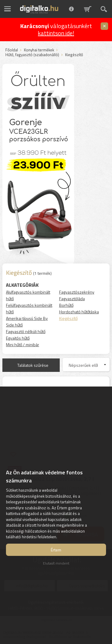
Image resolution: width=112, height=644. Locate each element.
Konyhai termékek (39, 50)
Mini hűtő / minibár (23, 345)
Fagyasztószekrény (77, 292)
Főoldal (12, 50)
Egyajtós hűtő (18, 338)
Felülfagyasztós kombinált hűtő (29, 308)
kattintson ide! (56, 33)
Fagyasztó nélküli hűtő (26, 331)
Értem (56, 550)
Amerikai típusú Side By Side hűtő (27, 322)
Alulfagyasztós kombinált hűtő (28, 295)
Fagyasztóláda (72, 299)
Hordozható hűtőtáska (79, 312)
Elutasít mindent (56, 563)
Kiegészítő (68, 318)
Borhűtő (66, 305)
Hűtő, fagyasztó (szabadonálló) (32, 55)
